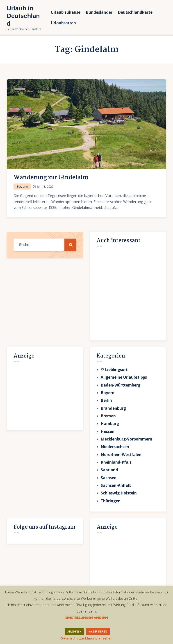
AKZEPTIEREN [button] (98, 631)
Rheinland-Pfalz (116, 468)
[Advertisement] (47, 394)
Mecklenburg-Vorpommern (126, 444)
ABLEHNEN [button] (74, 631)
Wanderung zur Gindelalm (51, 178)
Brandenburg (113, 411)
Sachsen (109, 485)
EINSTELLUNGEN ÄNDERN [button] (87, 617)
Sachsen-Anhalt (116, 493)
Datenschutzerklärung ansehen (86, 638)
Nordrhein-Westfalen (121, 460)
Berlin (106, 403)
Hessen (108, 435)
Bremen (108, 419)
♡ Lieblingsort (114, 370)
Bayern (22, 186)
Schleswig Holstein (119, 501)
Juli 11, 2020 (45, 186)
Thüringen (111, 509)
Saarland (109, 477)
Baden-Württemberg (121, 386)
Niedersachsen (115, 452)
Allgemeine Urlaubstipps (124, 378)
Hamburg (110, 427)
